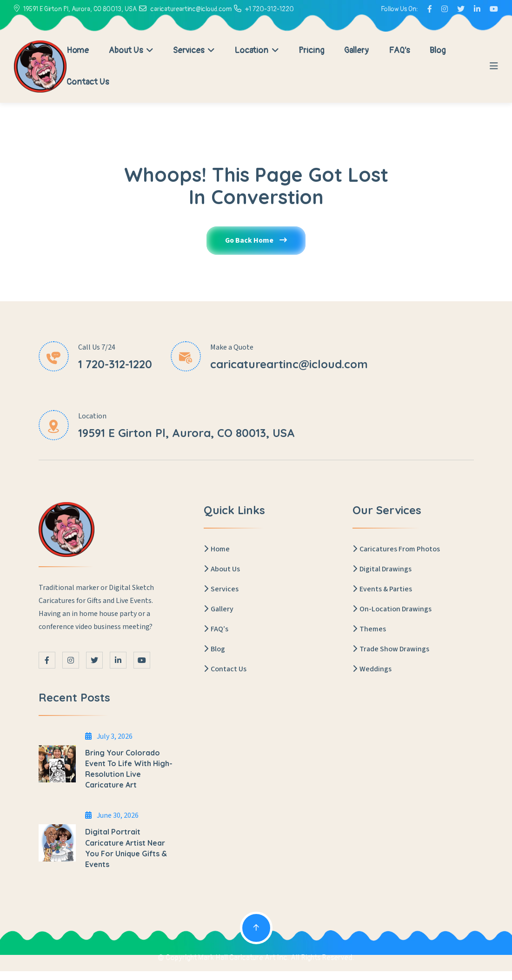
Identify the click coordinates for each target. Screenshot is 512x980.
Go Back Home (256, 241)
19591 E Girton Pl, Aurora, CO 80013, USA (80, 9)
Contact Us (88, 82)
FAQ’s (399, 50)
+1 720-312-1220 (269, 9)
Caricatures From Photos (396, 550)
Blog (438, 50)
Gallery (356, 50)
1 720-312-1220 (115, 364)
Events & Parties (382, 589)
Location (256, 50)
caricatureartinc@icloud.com (191, 9)
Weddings (372, 669)
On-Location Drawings (392, 609)
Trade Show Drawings (391, 649)
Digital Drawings (382, 569)
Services (194, 50)
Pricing (311, 50)
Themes (369, 629)
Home (78, 50)
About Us (131, 50)
